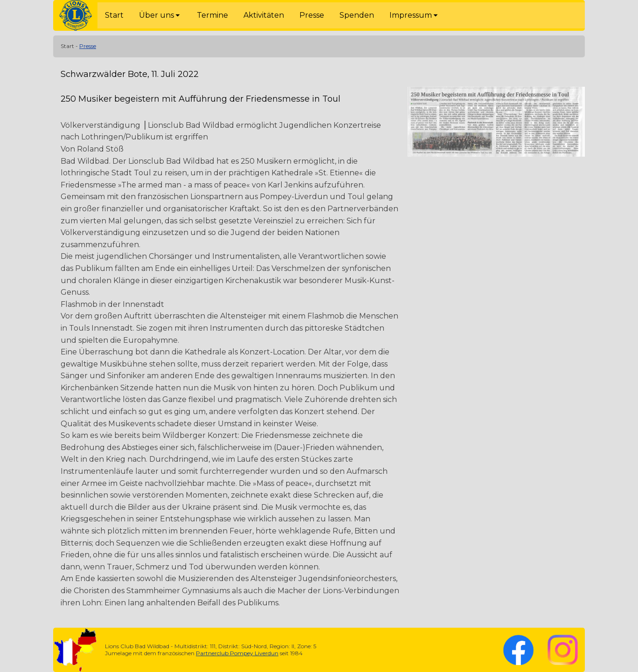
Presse (88, 46)
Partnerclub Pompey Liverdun (237, 653)
